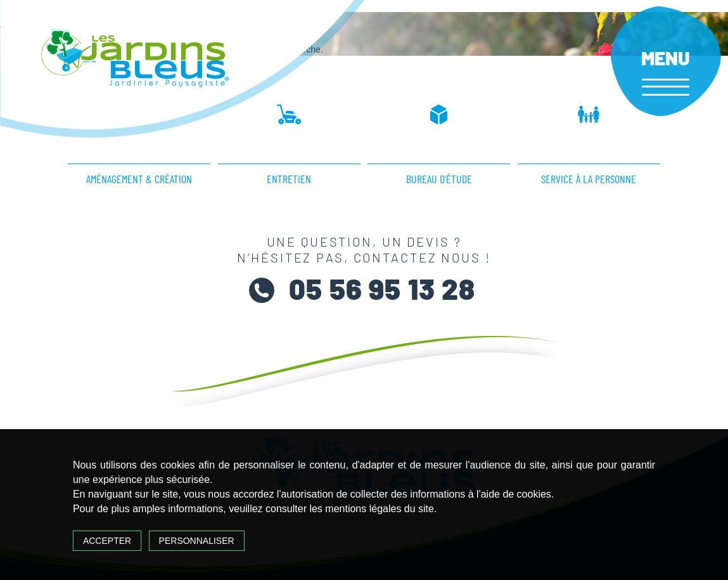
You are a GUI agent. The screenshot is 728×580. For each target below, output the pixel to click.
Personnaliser (197, 541)
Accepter (107, 541)
